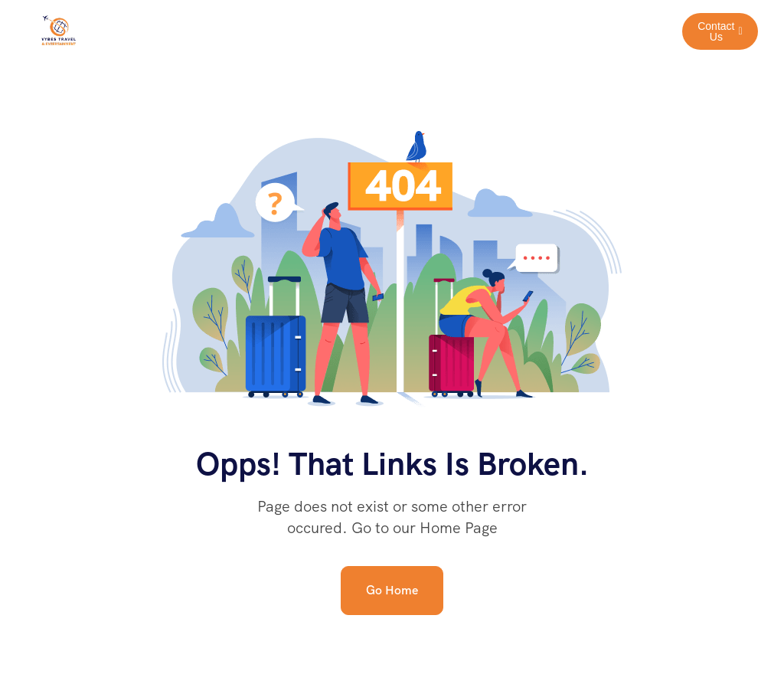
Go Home (392, 590)
